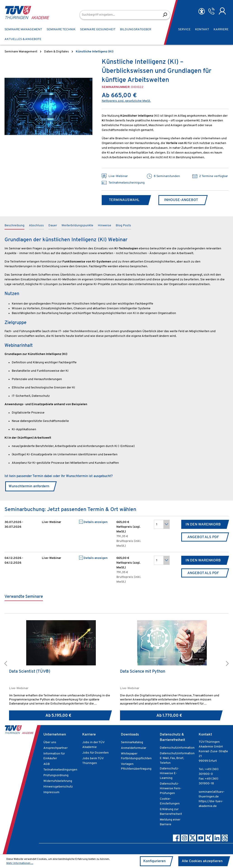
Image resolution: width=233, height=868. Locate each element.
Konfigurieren (154, 861)
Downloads (130, 735)
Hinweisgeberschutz (58, 787)
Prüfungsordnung (56, 775)
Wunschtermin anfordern (29, 486)
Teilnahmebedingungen (60, 770)
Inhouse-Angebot (181, 200)
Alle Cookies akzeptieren (202, 861)
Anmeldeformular (134, 748)
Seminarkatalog (132, 742)
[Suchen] (165, 15)
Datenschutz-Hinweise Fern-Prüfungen (171, 789)
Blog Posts (123, 226)
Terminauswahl (124, 200)
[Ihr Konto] (222, 11)
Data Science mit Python (143, 672)
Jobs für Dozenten (95, 753)
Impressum (51, 792)
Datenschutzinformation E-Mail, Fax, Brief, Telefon (177, 758)
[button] (6, 664)
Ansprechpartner (55, 748)
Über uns (50, 742)
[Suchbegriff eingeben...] (120, 15)
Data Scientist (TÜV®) (30, 672)
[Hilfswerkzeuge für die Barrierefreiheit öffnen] (202, 11)
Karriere (89, 735)
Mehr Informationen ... (20, 863)
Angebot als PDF (203, 537)
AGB (47, 764)
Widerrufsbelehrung (58, 781)
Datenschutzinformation (177, 748)
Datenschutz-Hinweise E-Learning (169, 773)
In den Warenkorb (203, 525)
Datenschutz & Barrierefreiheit (172, 737)
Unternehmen (55, 735)
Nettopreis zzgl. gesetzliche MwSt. (126, 101)
